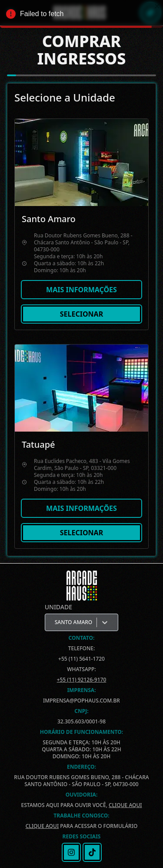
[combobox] (55, 622)
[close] (157, 6)
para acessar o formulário (82, 826)
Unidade (58, 607)
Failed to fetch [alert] (81, 15)
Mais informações (81, 290)
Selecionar (81, 314)
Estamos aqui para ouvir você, (81, 805)
